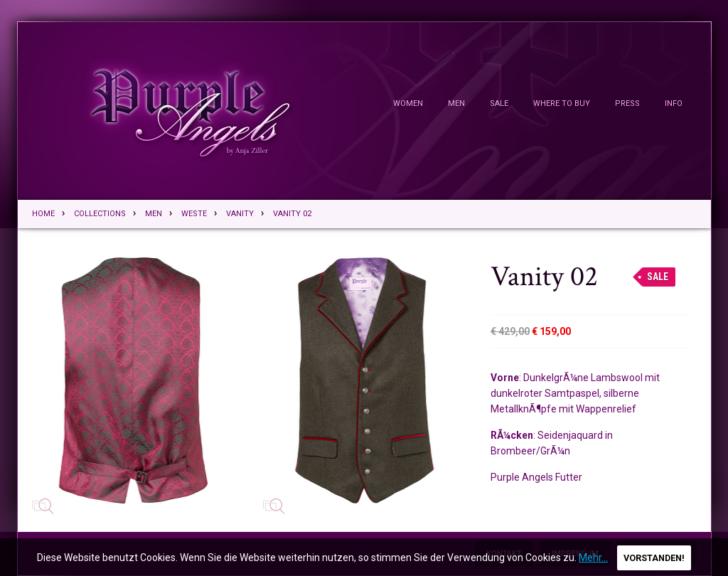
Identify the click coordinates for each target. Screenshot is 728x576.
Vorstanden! (654, 558)
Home (43, 214)
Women (408, 103)
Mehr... (593, 558)
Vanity (240, 214)
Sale (499, 103)
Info (674, 103)
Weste (194, 214)
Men (456, 103)
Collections (100, 214)
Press (627, 103)
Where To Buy (562, 103)
